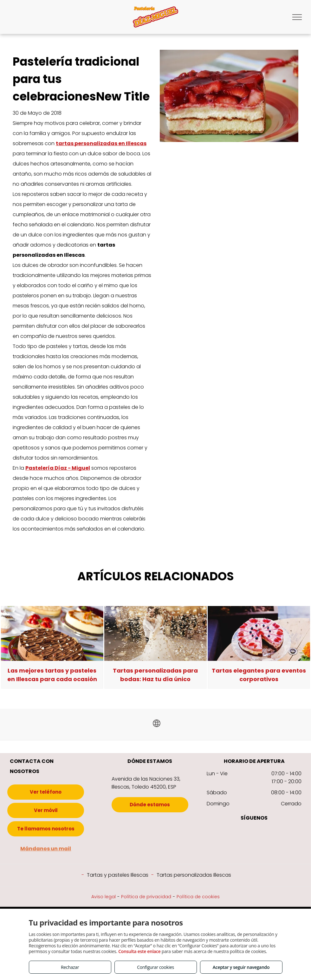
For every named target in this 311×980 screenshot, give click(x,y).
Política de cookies (198, 897)
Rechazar (70, 967)
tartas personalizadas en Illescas (101, 143)
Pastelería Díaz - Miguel (58, 468)
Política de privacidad (146, 897)
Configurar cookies (155, 967)
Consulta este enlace (139, 951)
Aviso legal (104, 897)
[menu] (297, 17)
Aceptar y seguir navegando (241, 967)
